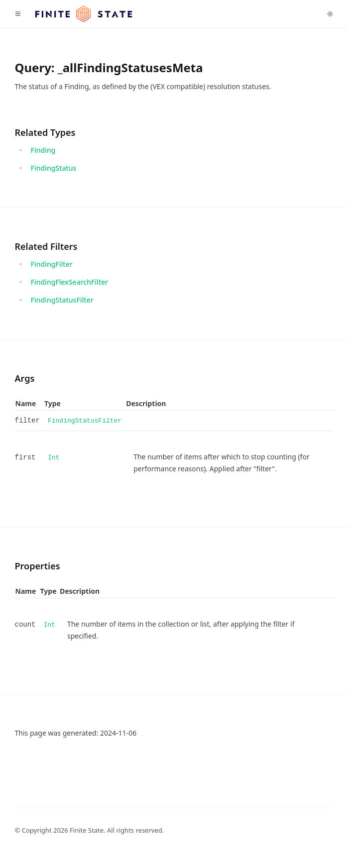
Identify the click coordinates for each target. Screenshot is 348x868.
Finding (43, 150)
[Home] (84, 14)
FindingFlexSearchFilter (70, 282)
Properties (38, 566)
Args (25, 378)
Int (54, 458)
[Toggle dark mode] (330, 14)
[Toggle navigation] (18, 14)
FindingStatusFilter (62, 300)
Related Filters (46, 246)
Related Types (45, 132)
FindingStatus (54, 168)
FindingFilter (52, 264)
